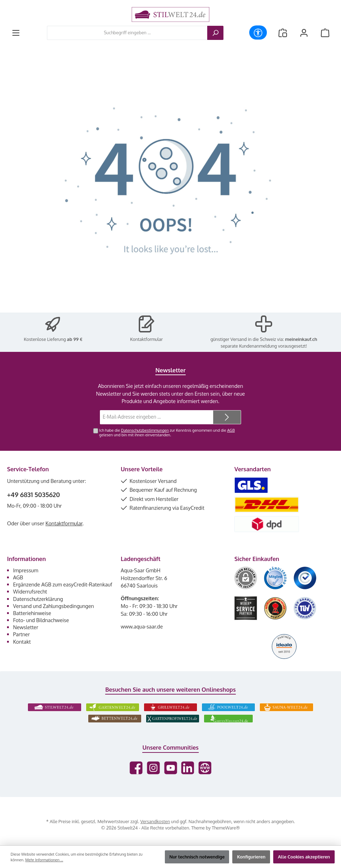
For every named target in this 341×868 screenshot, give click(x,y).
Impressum (26, 570)
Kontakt (22, 642)
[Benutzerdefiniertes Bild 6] (305, 608)
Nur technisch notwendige (197, 857)
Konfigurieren (251, 857)
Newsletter (26, 627)
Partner (21, 634)
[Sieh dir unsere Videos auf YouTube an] (171, 768)
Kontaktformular (147, 339)
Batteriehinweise (32, 613)
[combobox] (127, 33)
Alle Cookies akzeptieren (304, 857)
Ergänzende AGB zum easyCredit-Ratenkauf (63, 584)
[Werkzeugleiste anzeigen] (258, 33)
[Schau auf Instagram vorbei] (153, 768)
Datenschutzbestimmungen (145, 430)
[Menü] (16, 33)
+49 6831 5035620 (34, 495)
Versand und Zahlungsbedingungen (53, 606)
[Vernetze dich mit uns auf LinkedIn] (188, 768)
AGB (231, 430)
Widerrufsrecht (30, 591)
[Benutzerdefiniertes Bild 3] (305, 578)
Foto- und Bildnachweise (41, 620)
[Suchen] (215, 33)
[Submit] (227, 417)
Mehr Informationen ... (44, 860)
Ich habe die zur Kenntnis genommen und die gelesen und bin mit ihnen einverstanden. (167, 433)
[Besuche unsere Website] (205, 768)
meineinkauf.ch (301, 339)
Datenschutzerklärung (38, 599)
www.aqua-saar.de (142, 626)
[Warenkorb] (325, 33)
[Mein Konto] (304, 33)
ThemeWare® (226, 828)
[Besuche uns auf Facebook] (136, 768)
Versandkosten (155, 821)
